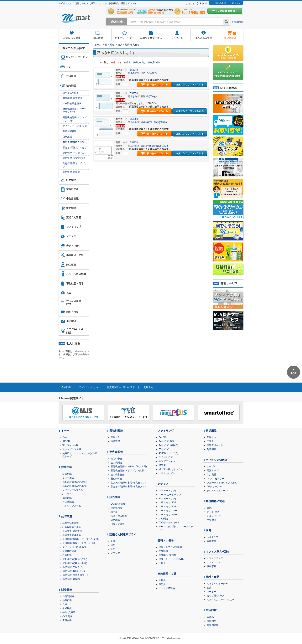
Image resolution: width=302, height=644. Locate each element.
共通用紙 (67, 467)
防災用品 (211, 431)
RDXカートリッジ (168, 499)
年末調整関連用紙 (72, 104)
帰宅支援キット (215, 445)
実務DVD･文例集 (167, 555)
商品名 (128, 62)
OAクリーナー (214, 487)
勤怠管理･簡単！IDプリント (75, 165)
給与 (113, 545)
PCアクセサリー (215, 479)
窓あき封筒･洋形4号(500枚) (142, 73)
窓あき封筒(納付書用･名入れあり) (128, 487)
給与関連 (110, 45)
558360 (134, 119)
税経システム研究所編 (170, 547)
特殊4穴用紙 (69, 612)
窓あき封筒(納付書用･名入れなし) (128, 483)
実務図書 (163, 551)
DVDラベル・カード (169, 523)
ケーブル (211, 466)
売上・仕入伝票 (119, 516)
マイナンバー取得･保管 (75, 126)
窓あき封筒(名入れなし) (130, 45)
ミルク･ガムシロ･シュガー (221, 600)
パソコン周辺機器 (216, 460)
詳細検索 (239, 22)
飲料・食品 (212, 577)
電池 (209, 508)
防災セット (213, 437)
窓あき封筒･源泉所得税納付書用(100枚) (149, 146)
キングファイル (167, 461)
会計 (113, 541)
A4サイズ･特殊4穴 (168, 445)
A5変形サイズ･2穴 (168, 453)
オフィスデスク (215, 562)
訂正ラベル (68, 494)
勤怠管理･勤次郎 (71, 172)
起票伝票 (67, 600)
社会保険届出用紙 (72, 527)
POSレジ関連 (118, 524)
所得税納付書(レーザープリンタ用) (75, 110)
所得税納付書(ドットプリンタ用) (75, 119)
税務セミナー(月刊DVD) (171, 559)
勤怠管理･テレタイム (74, 153)
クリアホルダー (167, 473)
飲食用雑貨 (213, 625)
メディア (115, 553)
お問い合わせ (220, 3)
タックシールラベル (73, 490)
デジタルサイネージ (217, 491)
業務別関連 (116, 431)
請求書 (114, 512)
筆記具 (162, 584)
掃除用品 (211, 621)
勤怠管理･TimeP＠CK (74, 158)
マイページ (177, 35)
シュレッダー (214, 516)
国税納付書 (116, 479)
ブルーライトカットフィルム (222, 483)
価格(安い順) (139, 62)
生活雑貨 (211, 610)
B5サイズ (164, 449)
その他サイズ (166, 457)
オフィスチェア (215, 558)
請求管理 (115, 441)
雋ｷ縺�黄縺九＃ (227, 32)
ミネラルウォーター (217, 584)
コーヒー (211, 592)
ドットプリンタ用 (72, 449)
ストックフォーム (72, 506)
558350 (134, 93)
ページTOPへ (294, 372)
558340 (134, 70)
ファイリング (166, 431)
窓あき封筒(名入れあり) (75, 147)
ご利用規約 (147, 387)
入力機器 (211, 475)
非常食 (210, 441)
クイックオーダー (125, 35)
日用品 (210, 617)
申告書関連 (116, 452)
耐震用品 (211, 449)
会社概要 (66, 387)
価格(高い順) (154, 62)
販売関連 (115, 497)
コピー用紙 (68, 478)
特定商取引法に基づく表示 (121, 387)
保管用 (162, 465)
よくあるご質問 (204, 35)
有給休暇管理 (70, 131)
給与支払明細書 (71, 93)
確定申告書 (116, 459)
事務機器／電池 (215, 501)
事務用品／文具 (167, 574)
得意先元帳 (116, 508)
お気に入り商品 (72, 35)
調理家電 (211, 541)
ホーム (98, 45)
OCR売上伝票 (118, 504)
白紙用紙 (67, 137)
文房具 (162, 580)
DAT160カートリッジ (170, 495)
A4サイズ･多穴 (167, 441)
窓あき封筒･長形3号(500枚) (142, 96)
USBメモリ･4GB (167, 502)
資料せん (115, 437)
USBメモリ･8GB (167, 507)
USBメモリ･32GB (168, 515)
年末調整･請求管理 (72, 98)
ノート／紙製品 (167, 588)
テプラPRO (213, 512)
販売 (113, 549)
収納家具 (211, 566)
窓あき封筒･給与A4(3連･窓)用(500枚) (147, 122)
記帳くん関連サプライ (123, 534)
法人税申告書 (117, 475)
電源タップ (213, 471)
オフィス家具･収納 (217, 552)
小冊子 (162, 563)
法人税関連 (116, 463)
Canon (66, 437)
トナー (65, 431)
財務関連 (67, 590)
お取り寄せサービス (151, 35)
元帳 (65, 604)
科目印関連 (68, 596)
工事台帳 (67, 620)
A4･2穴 (162, 437)
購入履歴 (98, 35)
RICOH (66, 441)
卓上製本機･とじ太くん (171, 469)
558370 (134, 142)
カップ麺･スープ (216, 596)
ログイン (236, 3)
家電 (208, 530)
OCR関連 (67, 616)
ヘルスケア (213, 537)
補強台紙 (67, 498)
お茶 (209, 588)
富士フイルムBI (70, 445)
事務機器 (211, 520)
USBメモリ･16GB (168, 511)
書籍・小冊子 (166, 540)
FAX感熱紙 (68, 502)
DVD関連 (163, 519)
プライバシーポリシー (89, 387)
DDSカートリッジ (168, 491)
